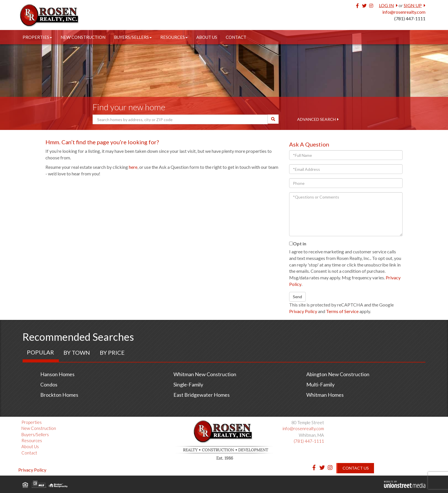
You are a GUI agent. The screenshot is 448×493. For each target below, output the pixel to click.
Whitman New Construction (205, 374)
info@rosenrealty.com (404, 12)
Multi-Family (320, 384)
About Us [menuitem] (207, 37)
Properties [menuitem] (37, 37)
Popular (40, 352)
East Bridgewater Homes (202, 395)
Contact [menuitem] (236, 37)
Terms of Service (342, 311)
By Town (77, 352)
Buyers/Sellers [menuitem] (133, 37)
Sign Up (413, 5)
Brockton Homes (59, 395)
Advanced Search (316, 119)
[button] (273, 119)
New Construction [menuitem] (83, 37)
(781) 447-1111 (410, 18)
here (133, 167)
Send (297, 297)
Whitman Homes (325, 395)
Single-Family (188, 384)
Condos (49, 384)
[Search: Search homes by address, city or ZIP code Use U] (180, 119)
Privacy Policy (303, 311)
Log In (386, 5)
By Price (112, 352)
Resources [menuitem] (174, 37)
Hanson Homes (57, 374)
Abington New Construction (338, 374)
